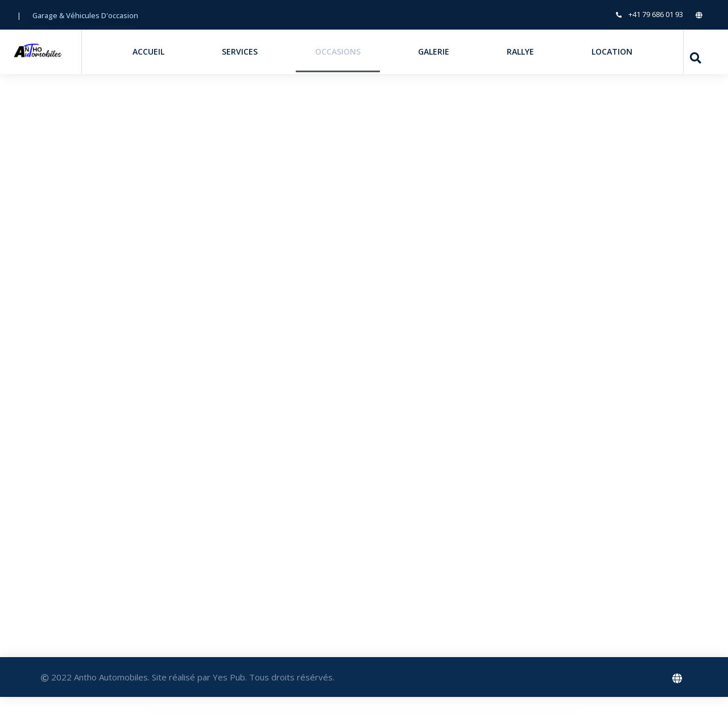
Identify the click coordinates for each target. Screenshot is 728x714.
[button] (85, 16)
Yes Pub (229, 677)
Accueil (148, 51)
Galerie (434, 51)
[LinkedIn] (702, 14)
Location (612, 51)
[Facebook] (678, 677)
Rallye (520, 51)
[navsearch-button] (696, 58)
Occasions (338, 51)
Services (240, 51)
